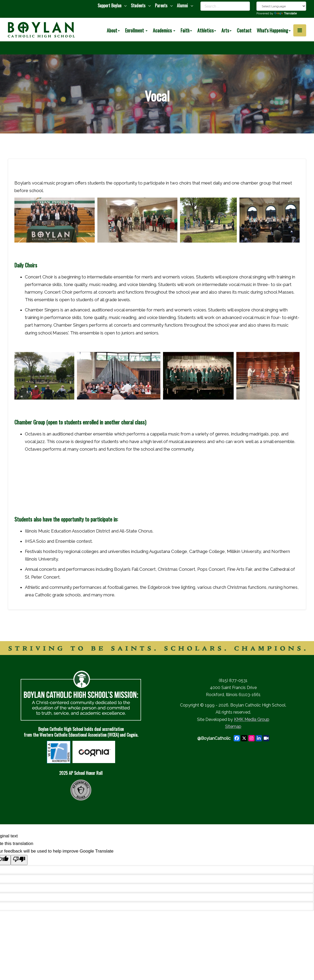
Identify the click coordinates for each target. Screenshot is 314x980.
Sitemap (233, 727)
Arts (226, 30)
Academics (164, 30)
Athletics (207, 30)
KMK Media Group (252, 719)
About (113, 30)
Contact (244, 30)
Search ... (201, 2)
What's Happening (274, 30)
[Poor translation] (19, 860)
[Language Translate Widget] (281, 6)
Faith (186, 30)
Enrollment (136, 30)
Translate (285, 13)
